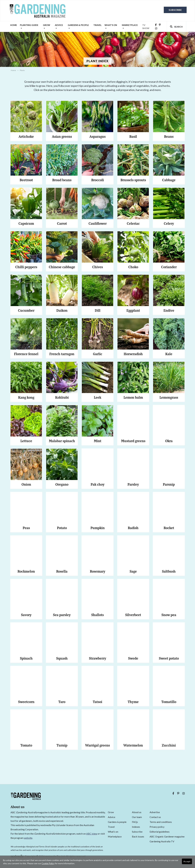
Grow (47, 27)
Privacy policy (157, 827)
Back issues (138, 836)
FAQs (135, 822)
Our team (137, 817)
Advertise (155, 812)
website (28, 838)
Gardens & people (78, 27)
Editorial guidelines (160, 832)
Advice (59, 27)
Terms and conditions (161, 822)
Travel (97, 25)
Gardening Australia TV (162, 841)
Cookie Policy (48, 863)
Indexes (136, 827)
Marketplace (130, 27)
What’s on (111, 27)
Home (14, 25)
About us (137, 812)
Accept (187, 861)
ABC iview (92, 834)
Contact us (155, 817)
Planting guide (29, 27)
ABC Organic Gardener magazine (167, 836)
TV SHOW (146, 27)
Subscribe (175, 10)
